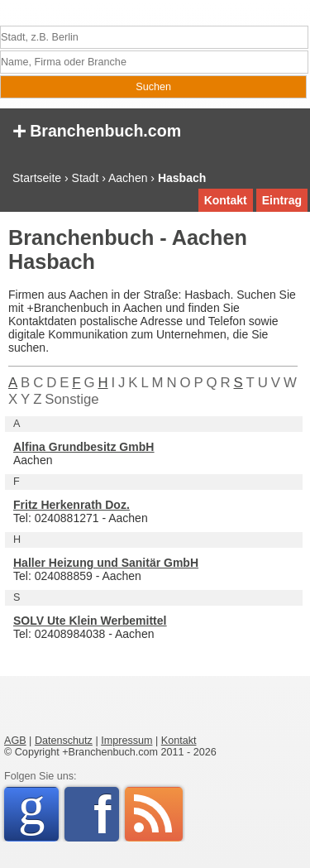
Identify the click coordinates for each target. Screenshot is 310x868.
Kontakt (226, 200)
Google (38, 811)
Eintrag (282, 200)
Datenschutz (64, 741)
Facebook (106, 814)
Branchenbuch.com (97, 129)
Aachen (128, 178)
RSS (154, 814)
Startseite (37, 178)
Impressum (126, 741)
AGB (15, 741)
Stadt (86, 178)
